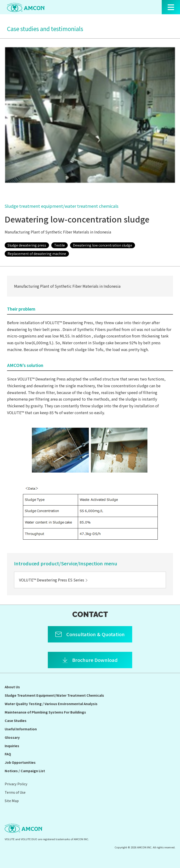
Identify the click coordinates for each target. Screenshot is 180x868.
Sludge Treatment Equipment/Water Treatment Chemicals (54, 695)
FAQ (8, 754)
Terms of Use (15, 792)
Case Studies (16, 720)
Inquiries (12, 746)
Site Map (12, 801)
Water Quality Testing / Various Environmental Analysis (51, 704)
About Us (12, 687)
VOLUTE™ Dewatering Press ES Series (54, 580)
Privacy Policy (16, 784)
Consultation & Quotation (96, 634)
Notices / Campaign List (25, 771)
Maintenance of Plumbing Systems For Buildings (45, 712)
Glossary (12, 737)
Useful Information (21, 729)
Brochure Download (95, 660)
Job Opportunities (20, 762)
